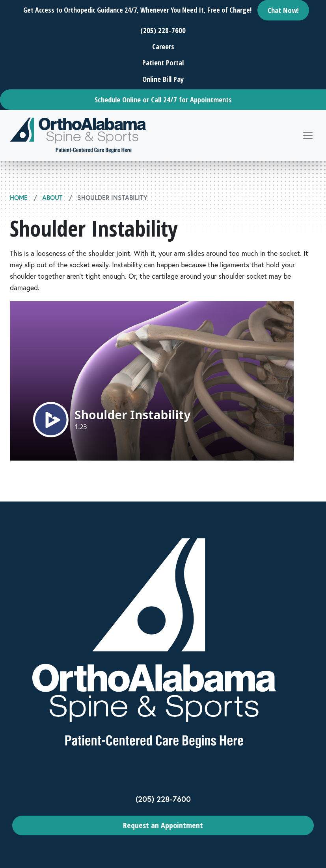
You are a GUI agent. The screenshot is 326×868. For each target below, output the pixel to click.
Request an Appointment (163, 825)
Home (19, 197)
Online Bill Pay (163, 79)
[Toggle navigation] (308, 135)
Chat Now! (283, 10)
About (52, 197)
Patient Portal (163, 62)
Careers (163, 46)
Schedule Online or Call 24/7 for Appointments (163, 99)
